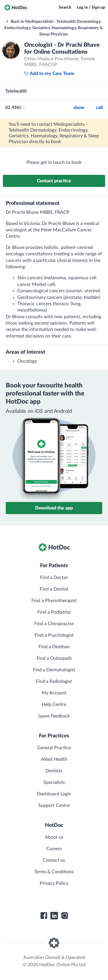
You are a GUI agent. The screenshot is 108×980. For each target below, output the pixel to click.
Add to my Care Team (49, 74)
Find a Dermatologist (54, 670)
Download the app (54, 508)
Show (79, 108)
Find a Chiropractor (54, 624)
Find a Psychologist (54, 635)
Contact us (54, 860)
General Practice (54, 748)
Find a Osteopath (54, 658)
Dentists (54, 771)
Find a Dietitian (54, 647)
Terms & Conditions (54, 872)
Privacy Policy (54, 883)
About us (54, 837)
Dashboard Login (54, 794)
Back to (53, 28)
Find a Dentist (54, 589)
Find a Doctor (54, 578)
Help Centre (54, 704)
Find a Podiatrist (54, 612)
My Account (54, 693)
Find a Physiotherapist (54, 601)
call (99, 108)
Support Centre (54, 805)
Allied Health (54, 759)
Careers (54, 849)
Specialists (54, 782)
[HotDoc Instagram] (65, 916)
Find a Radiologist (54, 681)
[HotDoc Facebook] (44, 916)
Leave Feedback (54, 716)
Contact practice (54, 181)
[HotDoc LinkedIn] (54, 916)
